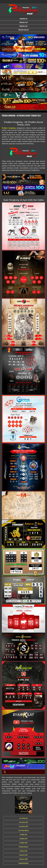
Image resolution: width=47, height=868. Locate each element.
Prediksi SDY (23, 26)
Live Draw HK (23, 818)
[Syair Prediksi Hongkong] (24, 37)
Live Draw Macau (23, 831)
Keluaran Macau (23, 863)
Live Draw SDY (24, 822)
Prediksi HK (24, 19)
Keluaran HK (23, 851)
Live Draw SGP (23, 826)
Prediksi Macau (23, 30)
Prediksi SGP (23, 23)
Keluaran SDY (24, 855)
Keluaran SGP (23, 859)
